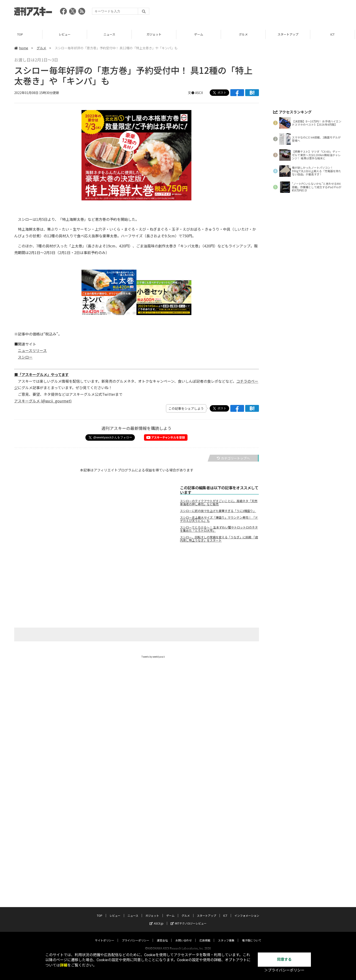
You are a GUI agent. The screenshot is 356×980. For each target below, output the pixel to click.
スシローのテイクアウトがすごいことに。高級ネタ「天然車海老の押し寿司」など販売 (219, 503)
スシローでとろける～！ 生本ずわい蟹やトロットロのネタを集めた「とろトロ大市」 (219, 529)
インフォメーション (247, 911)
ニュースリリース (32, 350)
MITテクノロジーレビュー (189, 919)
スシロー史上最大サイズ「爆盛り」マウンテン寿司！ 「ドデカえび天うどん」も (219, 519)
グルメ (246, 34)
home (21, 48)
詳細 (64, 965)
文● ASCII (195, 93)
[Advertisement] (258, 13)
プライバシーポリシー (136, 936)
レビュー (67, 34)
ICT (225, 911)
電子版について (252, 936)
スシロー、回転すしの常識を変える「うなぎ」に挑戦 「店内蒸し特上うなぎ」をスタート (219, 539)
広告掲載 (205, 936)
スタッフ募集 (226, 936)
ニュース (112, 34)
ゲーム (201, 34)
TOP (22, 34)
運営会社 (162, 936)
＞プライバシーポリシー (284, 970)
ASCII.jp (156, 919)
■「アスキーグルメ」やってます (41, 374)
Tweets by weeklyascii (153, 657)
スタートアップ (290, 34)
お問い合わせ (184, 936)
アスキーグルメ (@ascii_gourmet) (43, 401)
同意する (284, 959)
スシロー (25, 357)
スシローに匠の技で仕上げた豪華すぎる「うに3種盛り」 (218, 511)
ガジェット (156, 34)
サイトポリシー (105, 936)
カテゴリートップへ (233, 458)
